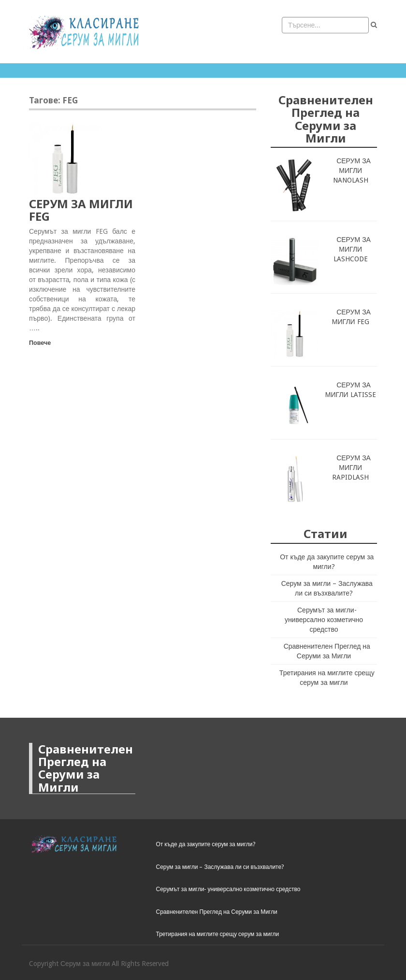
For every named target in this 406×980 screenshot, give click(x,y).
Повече (40, 343)
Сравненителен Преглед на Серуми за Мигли (217, 912)
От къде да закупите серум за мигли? (206, 844)
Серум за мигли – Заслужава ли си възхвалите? (220, 867)
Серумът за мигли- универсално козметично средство (324, 620)
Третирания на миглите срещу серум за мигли (218, 934)
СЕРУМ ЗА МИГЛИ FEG (81, 210)
